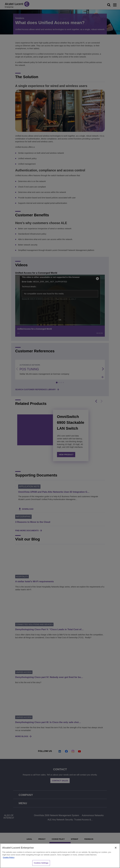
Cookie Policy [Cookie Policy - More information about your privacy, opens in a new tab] (9, 857)
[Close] (116, 848)
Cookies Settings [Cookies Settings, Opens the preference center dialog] (41, 863)
